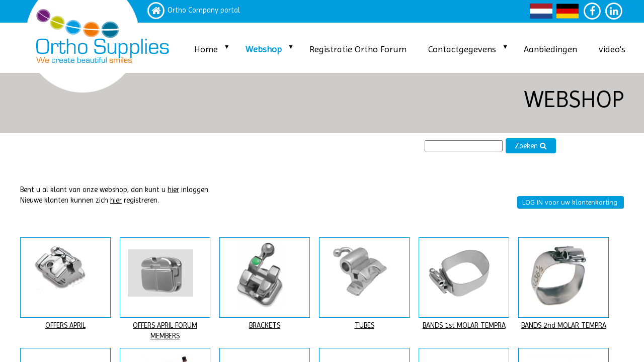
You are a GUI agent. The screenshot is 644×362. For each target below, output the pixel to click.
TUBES (365, 326)
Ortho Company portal (204, 10)
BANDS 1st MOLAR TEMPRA (464, 326)
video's (612, 49)
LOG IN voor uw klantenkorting (570, 202)
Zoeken (531, 146)
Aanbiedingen (550, 49)
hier (173, 190)
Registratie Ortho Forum (358, 49)
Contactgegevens (462, 49)
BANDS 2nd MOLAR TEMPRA (564, 326)
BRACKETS (265, 326)
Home (206, 49)
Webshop (264, 49)
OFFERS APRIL (65, 326)
